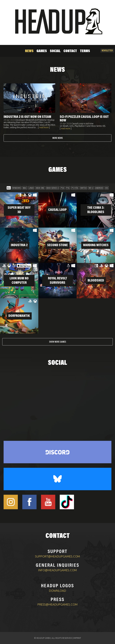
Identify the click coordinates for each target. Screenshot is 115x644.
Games (42, 51)
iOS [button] (107, 188)
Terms (85, 51)
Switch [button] (83, 188)
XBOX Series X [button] (52, 188)
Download (57, 591)
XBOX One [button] (40, 188)
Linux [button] (31, 188)
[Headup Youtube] (48, 502)
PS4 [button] (62, 188)
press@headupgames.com (57, 604)
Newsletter (107, 51)
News (29, 51)
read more (44, 127)
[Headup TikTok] (67, 502)
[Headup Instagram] (11, 502)
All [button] (9, 188)
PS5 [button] (68, 188)
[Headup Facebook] (29, 502)
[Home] (57, 21)
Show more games (58, 342)
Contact (70, 51)
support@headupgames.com (57, 556)
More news (58, 138)
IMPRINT (77, 638)
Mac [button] (25, 188)
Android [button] (99, 188)
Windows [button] (17, 188)
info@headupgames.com (57, 570)
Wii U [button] (91, 188)
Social (55, 51)
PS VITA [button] (75, 188)
